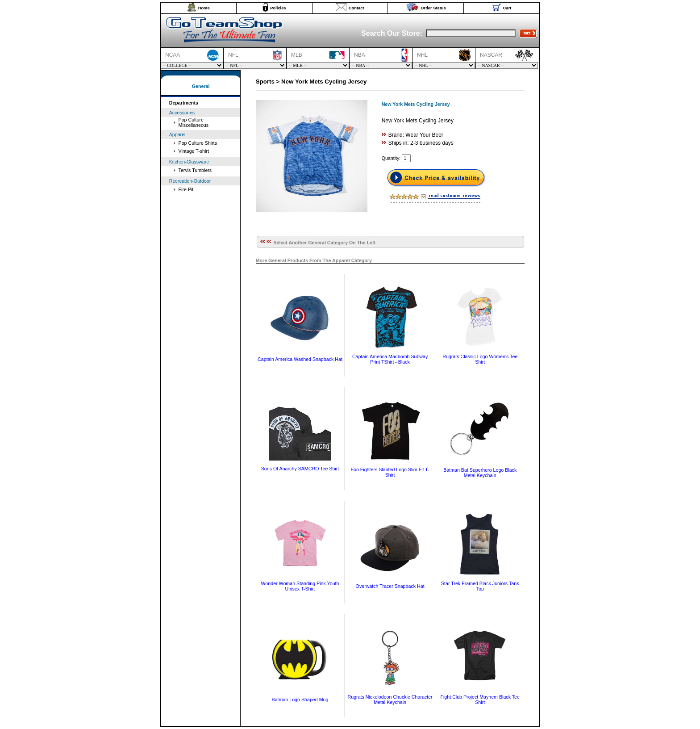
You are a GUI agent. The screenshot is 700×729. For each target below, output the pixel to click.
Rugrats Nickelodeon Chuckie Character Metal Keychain (390, 700)
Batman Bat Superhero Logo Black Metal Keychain (480, 473)
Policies (278, 8)
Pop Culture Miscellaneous (194, 122)
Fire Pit (186, 189)
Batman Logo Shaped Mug (300, 700)
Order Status (433, 8)
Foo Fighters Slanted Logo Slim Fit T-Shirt (390, 472)
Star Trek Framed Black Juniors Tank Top (480, 586)
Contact (356, 8)
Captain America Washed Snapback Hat (300, 359)
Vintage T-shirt (194, 151)
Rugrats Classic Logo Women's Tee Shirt (480, 359)
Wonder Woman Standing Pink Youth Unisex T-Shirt (300, 586)
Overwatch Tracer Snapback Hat (390, 586)
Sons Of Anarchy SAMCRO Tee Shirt (300, 469)
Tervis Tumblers (195, 170)
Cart (507, 8)
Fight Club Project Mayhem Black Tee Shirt (480, 700)
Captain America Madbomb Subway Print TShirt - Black (390, 359)
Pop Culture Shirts (198, 143)
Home (204, 8)
